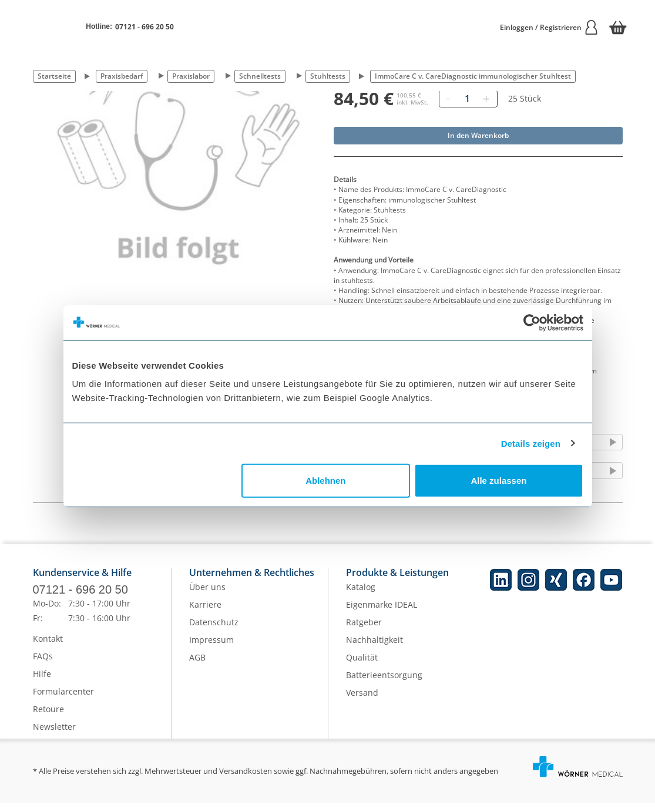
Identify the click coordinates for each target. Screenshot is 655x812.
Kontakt (48, 647)
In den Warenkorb (478, 135)
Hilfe (42, 683)
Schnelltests (260, 76)
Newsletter (54, 735)
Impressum (211, 648)
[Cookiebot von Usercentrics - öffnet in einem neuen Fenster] (532, 322)
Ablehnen (325, 481)
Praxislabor (191, 76)
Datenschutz (214, 631)
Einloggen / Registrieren (549, 27)
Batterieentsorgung (384, 684)
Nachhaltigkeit (374, 648)
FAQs (43, 665)
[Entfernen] (448, 99)
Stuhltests (328, 76)
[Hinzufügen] (486, 99)
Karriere (205, 613)
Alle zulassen (498, 481)
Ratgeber (364, 631)
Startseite (54, 76)
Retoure (48, 718)
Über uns (207, 596)
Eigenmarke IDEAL (382, 613)
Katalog (361, 596)
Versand (362, 701)
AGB (197, 666)
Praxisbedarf (122, 76)
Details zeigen (531, 443)
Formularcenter (63, 700)
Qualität (362, 666)
